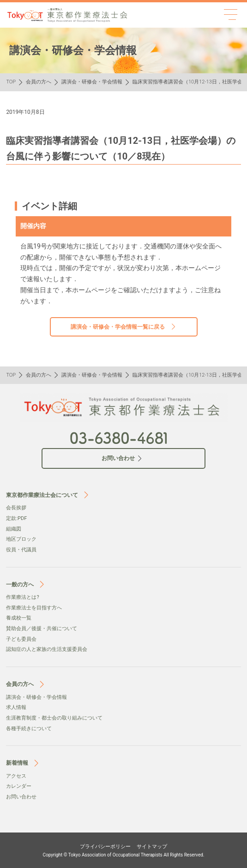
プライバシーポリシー (105, 847)
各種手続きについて (29, 729)
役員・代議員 (21, 550)
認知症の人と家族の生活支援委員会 (47, 649)
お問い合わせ (21, 797)
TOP (11, 82)
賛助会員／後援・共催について (42, 629)
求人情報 (16, 707)
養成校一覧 (19, 618)
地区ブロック (21, 539)
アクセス (16, 776)
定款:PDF (16, 518)
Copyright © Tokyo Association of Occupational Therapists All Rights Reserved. (124, 855)
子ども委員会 (21, 639)
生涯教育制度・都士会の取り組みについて (54, 718)
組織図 (14, 529)
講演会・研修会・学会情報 (92, 82)
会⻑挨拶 (16, 508)
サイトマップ (152, 847)
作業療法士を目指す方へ (34, 608)
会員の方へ (39, 82)
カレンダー (19, 786)
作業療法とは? (22, 597)
